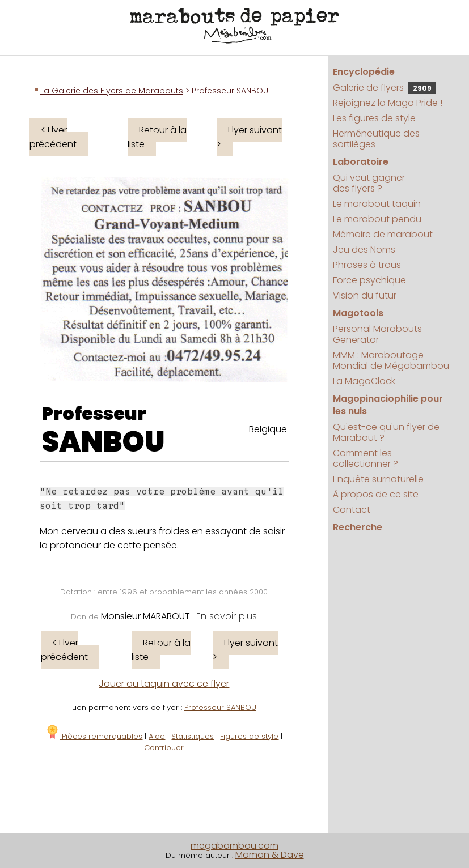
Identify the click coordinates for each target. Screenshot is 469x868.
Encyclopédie (364, 72)
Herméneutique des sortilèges (376, 139)
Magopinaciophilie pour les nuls (388, 405)
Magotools (358, 313)
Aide (157, 736)
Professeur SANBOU (220, 707)
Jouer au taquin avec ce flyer (164, 684)
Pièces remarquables (94, 736)
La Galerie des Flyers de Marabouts (112, 91)
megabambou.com (235, 846)
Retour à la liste (157, 137)
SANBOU (103, 442)
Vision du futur (365, 295)
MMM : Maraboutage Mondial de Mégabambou (391, 360)
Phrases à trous (367, 265)
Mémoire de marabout (383, 234)
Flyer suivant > (249, 137)
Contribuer (164, 748)
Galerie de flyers (385, 88)
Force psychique (369, 280)
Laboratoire (361, 162)
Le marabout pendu (377, 219)
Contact (352, 510)
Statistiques (193, 736)
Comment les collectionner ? (366, 458)
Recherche (358, 527)
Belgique (268, 429)
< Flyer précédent (53, 137)
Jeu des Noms (364, 250)
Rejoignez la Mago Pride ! (388, 103)
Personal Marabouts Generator (377, 334)
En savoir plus (227, 616)
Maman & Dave (270, 855)
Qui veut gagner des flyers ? (369, 183)
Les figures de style (374, 118)
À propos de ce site (376, 494)
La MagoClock (364, 381)
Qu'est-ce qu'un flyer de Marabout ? (386, 432)
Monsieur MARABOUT (145, 616)
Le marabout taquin (377, 204)
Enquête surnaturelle (378, 479)
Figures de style (249, 736)
